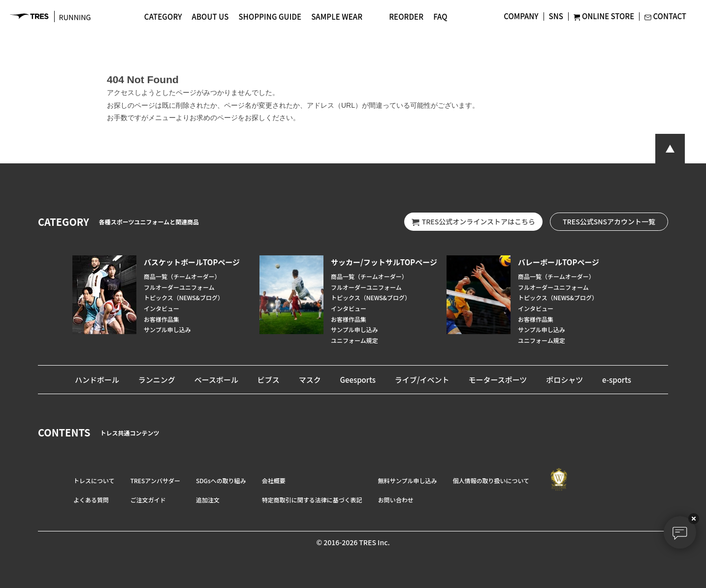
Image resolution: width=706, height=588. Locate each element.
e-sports (617, 380)
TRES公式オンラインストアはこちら (473, 222)
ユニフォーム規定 (354, 340)
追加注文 (208, 500)
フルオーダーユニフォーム (179, 287)
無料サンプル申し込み (408, 480)
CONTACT (665, 16)
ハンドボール (97, 380)
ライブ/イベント (422, 380)
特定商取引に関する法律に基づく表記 (312, 500)
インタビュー (161, 308)
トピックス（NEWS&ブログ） (184, 297)
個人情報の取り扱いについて (491, 480)
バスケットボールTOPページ (192, 262)
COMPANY (521, 16)
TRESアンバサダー (155, 480)
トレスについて (94, 480)
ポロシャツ (564, 380)
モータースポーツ (497, 380)
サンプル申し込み (167, 329)
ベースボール (216, 380)
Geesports (357, 380)
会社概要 (274, 480)
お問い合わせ (396, 500)
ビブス (269, 380)
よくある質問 (91, 500)
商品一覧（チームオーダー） (182, 276)
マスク (310, 380)
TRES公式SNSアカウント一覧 (609, 221)
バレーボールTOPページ (559, 262)
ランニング (157, 380)
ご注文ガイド (148, 500)
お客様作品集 (161, 319)
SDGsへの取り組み (221, 480)
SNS (556, 16)
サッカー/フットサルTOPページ (384, 262)
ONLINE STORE (604, 16)
